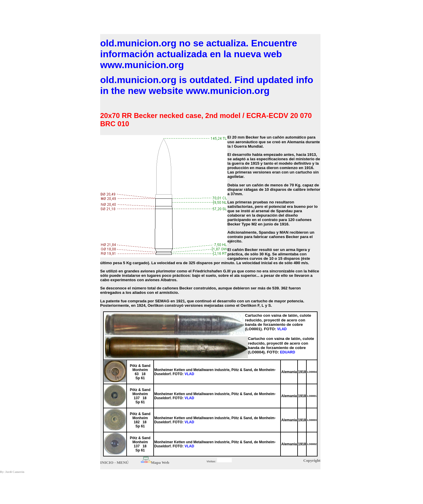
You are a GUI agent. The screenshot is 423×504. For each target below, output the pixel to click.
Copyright (312, 460)
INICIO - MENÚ (114, 462)
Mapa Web (160, 462)
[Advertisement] (210, 16)
